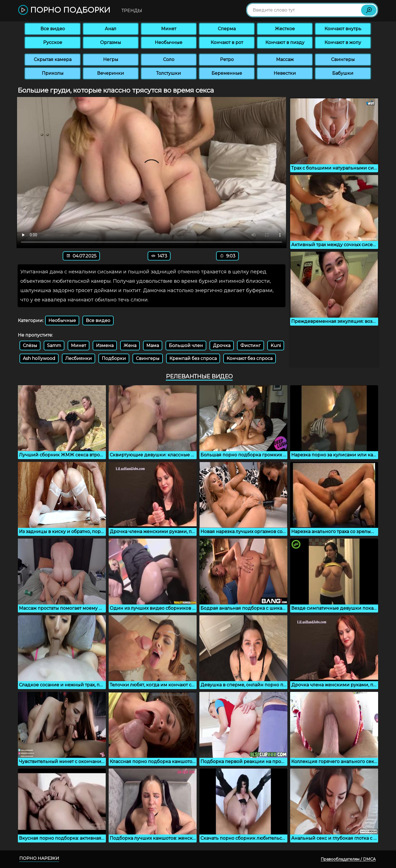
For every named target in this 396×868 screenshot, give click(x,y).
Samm (54, 346)
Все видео (53, 29)
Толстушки (169, 73)
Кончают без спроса (250, 358)
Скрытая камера (53, 59)
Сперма (227, 29)
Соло (169, 59)
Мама (153, 346)
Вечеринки (111, 73)
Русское (53, 42)
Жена (130, 346)
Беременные (227, 73)
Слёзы (30, 346)
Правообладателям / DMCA (348, 859)
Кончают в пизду (285, 42)
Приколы (53, 73)
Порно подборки (64, 10)
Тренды (132, 11)
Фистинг (251, 346)
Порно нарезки (39, 858)
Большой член (186, 346)
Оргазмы (111, 42)
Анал (111, 29)
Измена (105, 346)
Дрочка (222, 346)
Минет (169, 29)
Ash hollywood (39, 358)
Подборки (114, 358)
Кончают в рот (227, 42)
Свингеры (343, 59)
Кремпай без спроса (193, 358)
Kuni (276, 346)
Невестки (285, 73)
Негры (111, 59)
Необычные (169, 42)
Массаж (285, 59)
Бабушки (343, 73)
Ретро (227, 59)
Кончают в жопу (343, 42)
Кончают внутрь (343, 29)
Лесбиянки (79, 358)
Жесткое (285, 29)
